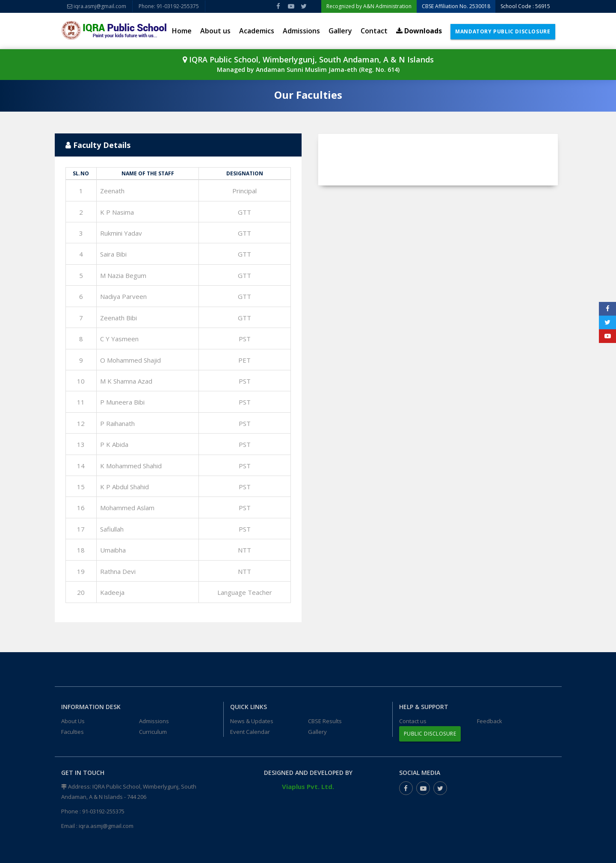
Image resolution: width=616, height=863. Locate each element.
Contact (374, 31)
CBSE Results (325, 721)
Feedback (490, 721)
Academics (257, 31)
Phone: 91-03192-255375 (169, 6)
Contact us (413, 721)
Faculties (73, 732)
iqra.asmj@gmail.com (97, 6)
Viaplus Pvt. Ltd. (308, 786)
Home (182, 31)
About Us (73, 721)
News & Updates (252, 721)
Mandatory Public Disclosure (503, 31)
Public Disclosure (430, 734)
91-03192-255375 (103, 811)
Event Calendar (250, 732)
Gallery (340, 31)
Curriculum (153, 732)
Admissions (301, 31)
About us (215, 31)
